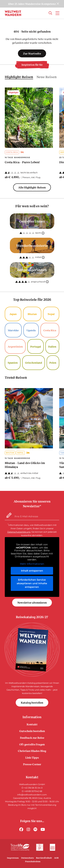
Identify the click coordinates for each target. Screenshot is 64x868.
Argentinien (15, 346)
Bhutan (32, 314)
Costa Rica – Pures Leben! (22, 162)
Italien (52, 346)
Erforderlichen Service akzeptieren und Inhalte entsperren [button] (32, 583)
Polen (53, 363)
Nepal (51, 314)
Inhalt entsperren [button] (32, 571)
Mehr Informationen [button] (32, 564)
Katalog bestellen (32, 702)
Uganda (31, 330)
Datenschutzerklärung (19, 532)
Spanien (13, 363)
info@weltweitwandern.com (32, 795)
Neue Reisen (47, 77)
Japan (13, 314)
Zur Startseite (32, 53)
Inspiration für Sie (32, 65)
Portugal (36, 346)
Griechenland (34, 363)
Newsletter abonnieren (32, 602)
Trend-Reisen (16, 377)
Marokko (13, 330)
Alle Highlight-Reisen (32, 187)
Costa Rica (12, 152)
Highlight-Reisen (19, 77)
